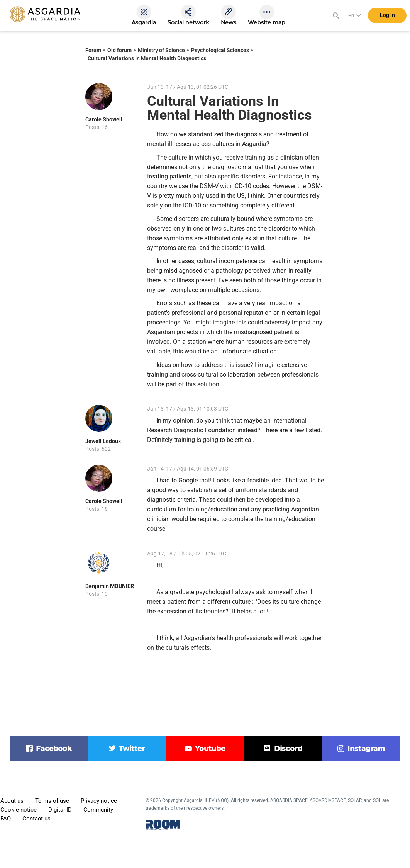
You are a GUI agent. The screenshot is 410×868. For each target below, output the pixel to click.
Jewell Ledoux (103, 441)
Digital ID (60, 810)
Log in (387, 15)
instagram (366, 749)
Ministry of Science (161, 50)
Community (98, 810)
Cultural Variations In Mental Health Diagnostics (147, 58)
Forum (93, 50)
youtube (210, 749)
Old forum (119, 50)
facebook (54, 749)
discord (288, 749)
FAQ (6, 819)
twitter (132, 749)
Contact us (36, 819)
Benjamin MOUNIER (110, 586)
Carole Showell (104, 119)
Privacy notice (99, 801)
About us (12, 801)
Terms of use (52, 801)
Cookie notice (19, 810)
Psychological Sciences (220, 50)
